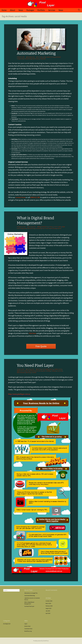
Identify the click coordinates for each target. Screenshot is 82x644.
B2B (44, 57)
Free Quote (41, 346)
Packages (30, 10)
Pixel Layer (54, 371)
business (51, 227)
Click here (32, 333)
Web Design (54, 228)
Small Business (36, 59)
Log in (26, 624)
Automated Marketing (36, 53)
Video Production (46, 228)
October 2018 (49, 601)
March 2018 (48, 603)
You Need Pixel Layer (35, 365)
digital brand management (23, 371)
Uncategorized (31, 57)
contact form (20, 197)
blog (40, 227)
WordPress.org (28, 631)
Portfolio (41, 10)
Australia (39, 369)
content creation (50, 57)
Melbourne (33, 371)
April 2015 (48, 613)
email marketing (28, 59)
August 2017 (49, 608)
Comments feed (28, 629)
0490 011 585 (35, 197)
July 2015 (48, 611)
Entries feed (27, 626)
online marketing (31, 228)
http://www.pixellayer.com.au (19, 394)
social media (43, 59)
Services (52, 10)
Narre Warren (39, 371)
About (12, 10)
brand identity (45, 227)
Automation (40, 57)
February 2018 (49, 606)
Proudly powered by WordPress (41, 641)
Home (4, 10)
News (21, 10)
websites (59, 228)
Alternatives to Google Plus (31, 593)
